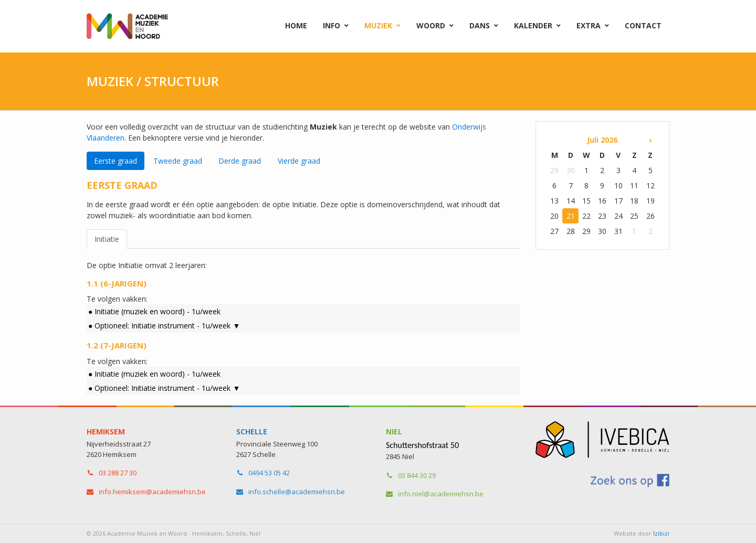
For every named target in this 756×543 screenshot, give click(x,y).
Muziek (378, 25)
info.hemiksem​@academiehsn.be (152, 492)
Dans (480, 25)
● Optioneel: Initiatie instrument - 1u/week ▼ (164, 326)
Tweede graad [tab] (178, 161)
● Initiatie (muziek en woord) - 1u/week (154, 311)
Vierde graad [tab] (299, 161)
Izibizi (661, 533)
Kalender (533, 25)
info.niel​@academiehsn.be (441, 494)
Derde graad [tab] (240, 161)
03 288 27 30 (118, 473)
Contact (643, 25)
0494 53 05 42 (269, 473)
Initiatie (107, 239)
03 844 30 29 (417, 475)
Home (296, 25)
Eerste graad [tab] (115, 161)
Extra (589, 25)
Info (332, 25)
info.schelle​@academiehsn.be (297, 492)
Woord (431, 25)
